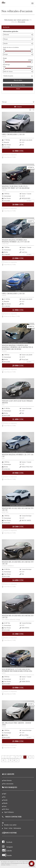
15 (10, 760)
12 (3, 760)
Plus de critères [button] (18, 80)
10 (28, 757)
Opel (5, 794)
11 (32, 757)
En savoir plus (14, 865)
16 (14, 760)
